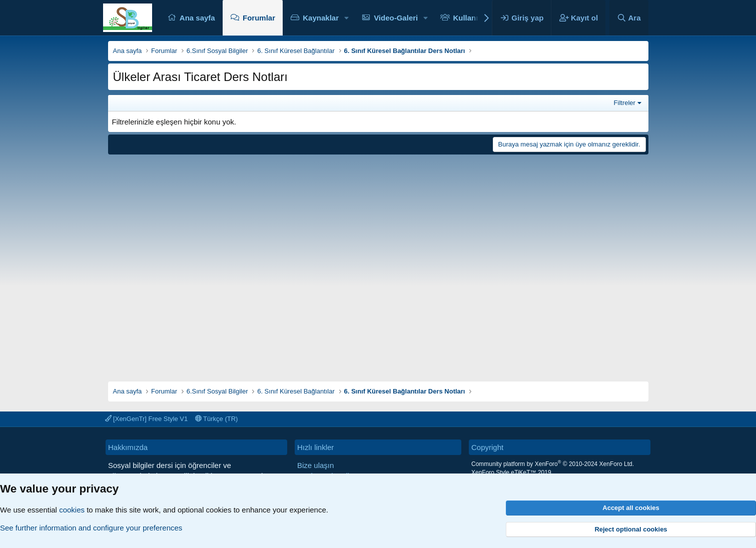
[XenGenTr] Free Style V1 (147, 419)
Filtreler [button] (625, 103)
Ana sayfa (197, 18)
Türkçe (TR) (217, 419)
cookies (72, 510)
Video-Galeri (396, 18)
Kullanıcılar (473, 18)
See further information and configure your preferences (91, 528)
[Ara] (629, 18)
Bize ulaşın (315, 465)
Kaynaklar (321, 18)
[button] (347, 18)
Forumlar (259, 18)
